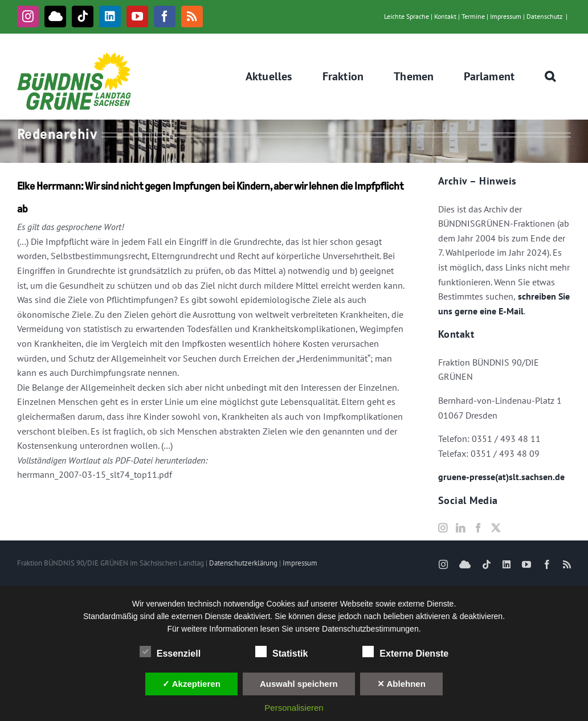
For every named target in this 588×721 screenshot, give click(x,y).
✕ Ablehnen (401, 684)
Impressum (506, 16)
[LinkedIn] (460, 528)
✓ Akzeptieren (191, 684)
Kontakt (445, 16)
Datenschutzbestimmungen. (371, 629)
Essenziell (170, 652)
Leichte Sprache (407, 16)
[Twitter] (496, 528)
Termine (473, 16)
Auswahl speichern (299, 684)
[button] (550, 76)
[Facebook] (478, 528)
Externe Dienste (405, 652)
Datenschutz (544, 16)
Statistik (281, 652)
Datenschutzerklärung (243, 563)
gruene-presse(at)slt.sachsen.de (501, 477)
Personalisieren (294, 708)
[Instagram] (443, 528)
